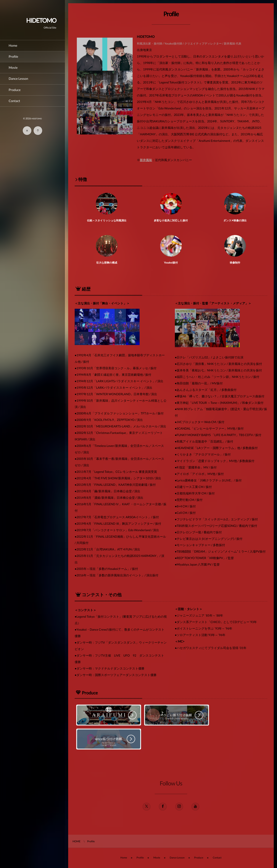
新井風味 (146, 160)
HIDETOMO (41, 20)
